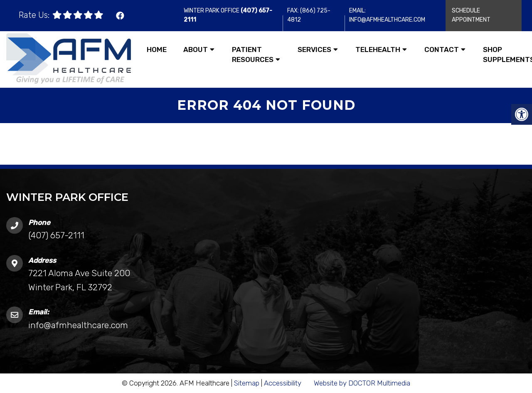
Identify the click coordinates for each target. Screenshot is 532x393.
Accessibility (283, 383)
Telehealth (378, 49)
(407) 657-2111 (56, 235)
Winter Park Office (212, 11)
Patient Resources (253, 54)
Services (314, 49)
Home (157, 49)
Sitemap (247, 383)
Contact (442, 49)
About (196, 49)
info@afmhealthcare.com (78, 325)
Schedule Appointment (471, 15)
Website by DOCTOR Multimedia (362, 383)
